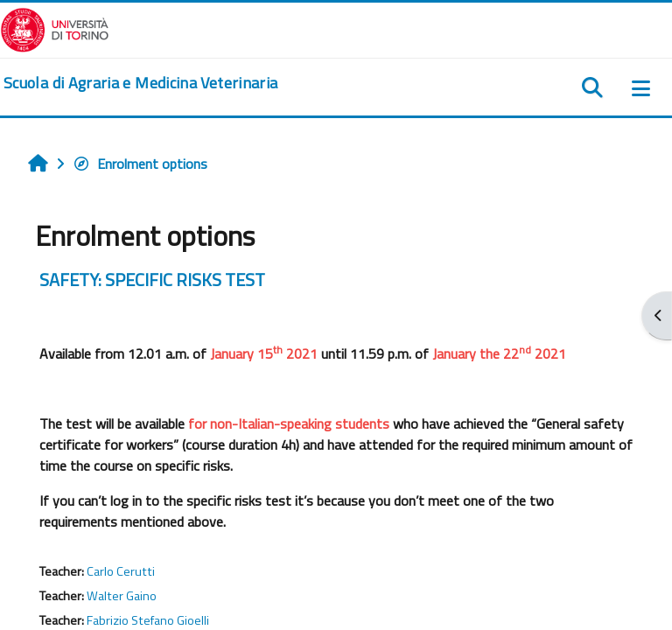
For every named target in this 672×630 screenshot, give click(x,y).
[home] (140, 83)
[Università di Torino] (55, 28)
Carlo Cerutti (121, 571)
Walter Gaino (122, 596)
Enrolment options (140, 164)
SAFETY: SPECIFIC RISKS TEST (152, 280)
